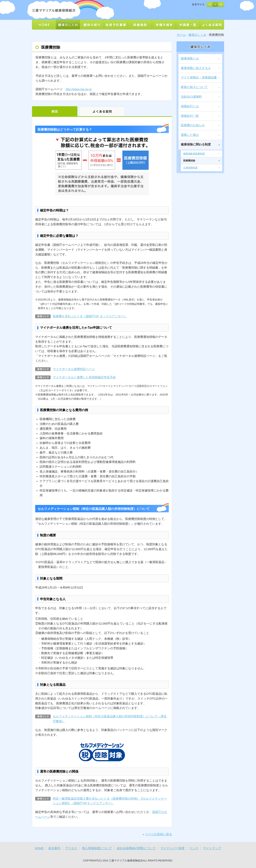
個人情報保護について (97, 848)
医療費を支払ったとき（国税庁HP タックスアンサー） (90, 316)
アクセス (71, 848)
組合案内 (54, 848)
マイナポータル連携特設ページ (74, 369)
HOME (39, 848)
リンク (194, 848)
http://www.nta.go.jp (79, 89)
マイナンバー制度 (173, 848)
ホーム (181, 35)
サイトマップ (212, 848)
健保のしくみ (197, 35)
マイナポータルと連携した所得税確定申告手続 (84, 377)
